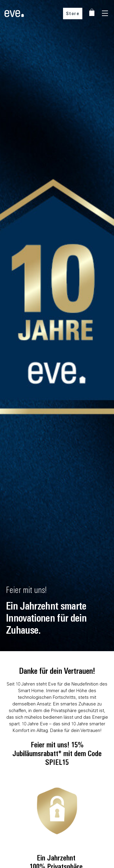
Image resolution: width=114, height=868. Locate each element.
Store (73, 13)
